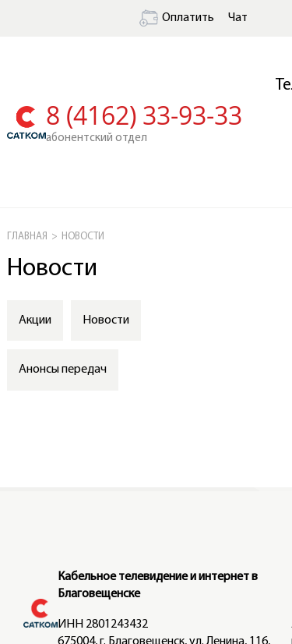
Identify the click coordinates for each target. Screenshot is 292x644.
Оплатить (177, 18)
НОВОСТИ (83, 237)
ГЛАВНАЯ (27, 237)
